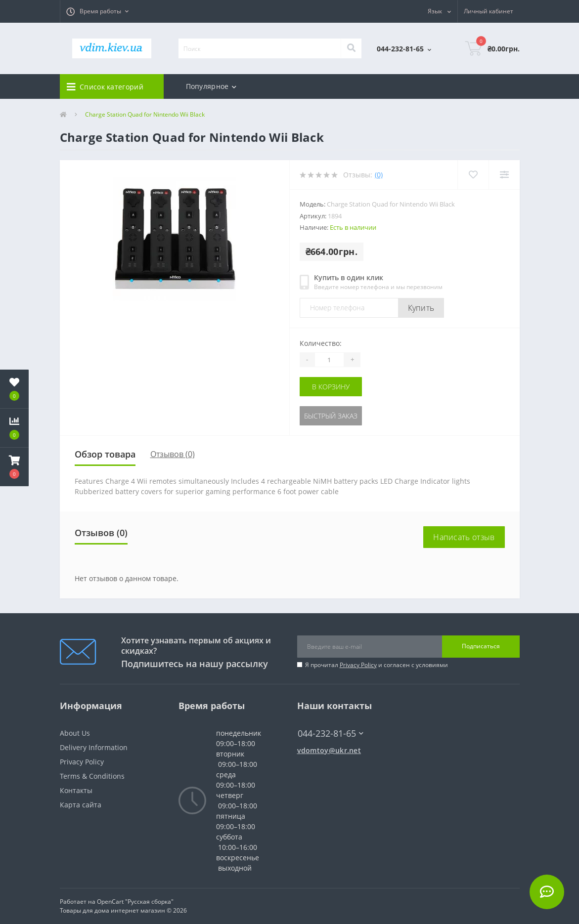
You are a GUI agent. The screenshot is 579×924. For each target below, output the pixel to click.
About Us (75, 733)
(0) (379, 175)
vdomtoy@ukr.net (329, 750)
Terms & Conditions (92, 776)
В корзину (331, 387)
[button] (97, 11)
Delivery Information (94, 747)
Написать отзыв (464, 537)
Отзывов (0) (173, 454)
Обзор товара (105, 454)
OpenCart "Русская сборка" (135, 902)
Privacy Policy (358, 665)
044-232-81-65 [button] (331, 734)
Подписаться (481, 646)
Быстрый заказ (331, 416)
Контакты (76, 790)
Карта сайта (81, 805)
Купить (421, 308)
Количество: (321, 343)
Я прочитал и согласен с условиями (377, 665)
